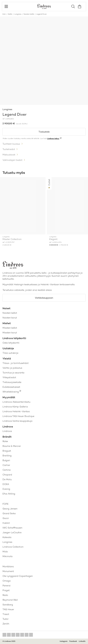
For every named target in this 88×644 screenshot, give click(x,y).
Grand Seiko (9, 513)
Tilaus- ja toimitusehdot (16, 363)
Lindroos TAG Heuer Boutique (18, 416)
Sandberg (8, 605)
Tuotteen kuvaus (11, 144)
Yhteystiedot (9, 377)
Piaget (6, 590)
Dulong (6, 489)
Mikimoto (8, 556)
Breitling (7, 456)
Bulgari (6, 460)
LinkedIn (82, 641)
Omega (7, 581)
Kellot (10, 14)
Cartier (6, 465)
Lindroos (7, 431)
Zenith (6, 624)
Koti (4, 14)
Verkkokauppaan (44, 298)
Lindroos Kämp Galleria (15, 407)
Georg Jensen (10, 509)
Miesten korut (10, 333)
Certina (7, 470)
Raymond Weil (10, 600)
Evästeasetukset (11, 387)
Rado (5, 595)
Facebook (73, 641)
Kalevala (7, 537)
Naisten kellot (29, 14)
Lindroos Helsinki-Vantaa (16, 411)
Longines (18, 14)
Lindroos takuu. (53, 138)
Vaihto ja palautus (12, 368)
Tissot (6, 614)
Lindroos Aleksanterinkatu (16, 402)
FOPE (6, 504)
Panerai (7, 586)
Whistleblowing (11, 392)
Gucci (6, 518)
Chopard (7, 475)
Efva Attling (9, 494)
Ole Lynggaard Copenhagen (18, 576)
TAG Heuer (8, 609)
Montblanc (8, 566)
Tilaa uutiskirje (10, 353)
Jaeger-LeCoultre (12, 532)
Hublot (6, 523)
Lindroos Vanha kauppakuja (17, 421)
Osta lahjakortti (11, 343)
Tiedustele (44, 132)
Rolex (5, 441)
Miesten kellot (10, 328)
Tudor (6, 619)
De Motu (7, 479)
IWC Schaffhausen (12, 528)
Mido (5, 552)
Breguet (7, 451)
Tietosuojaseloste (12, 382)
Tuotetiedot (9, 149)
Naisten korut (10, 318)
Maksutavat (9, 155)
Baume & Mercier (12, 446)
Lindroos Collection (13, 547)
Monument (8, 571)
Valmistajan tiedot (12, 160)
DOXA (6, 484)
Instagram (64, 641)
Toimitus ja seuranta (13, 373)
